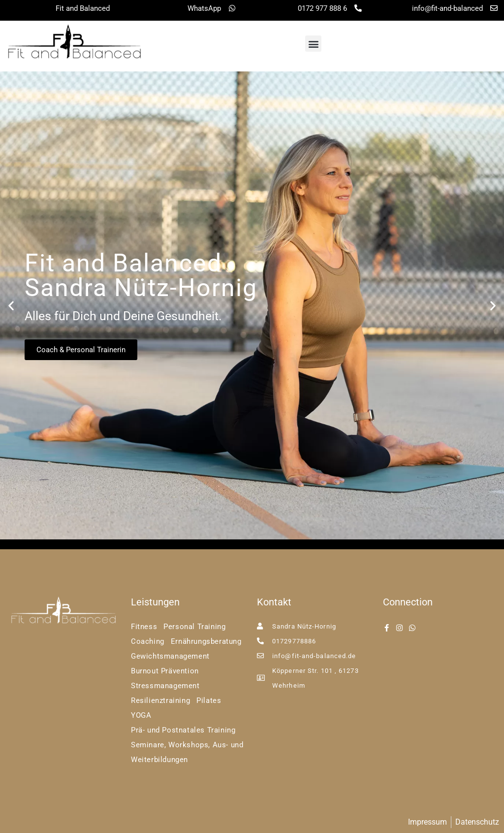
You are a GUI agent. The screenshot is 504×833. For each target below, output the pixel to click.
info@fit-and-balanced (447, 8)
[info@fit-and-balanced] (494, 8)
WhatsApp (204, 8)
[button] (313, 44)
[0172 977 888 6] (358, 8)
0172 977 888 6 (322, 8)
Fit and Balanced (83, 8)
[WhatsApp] (232, 8)
